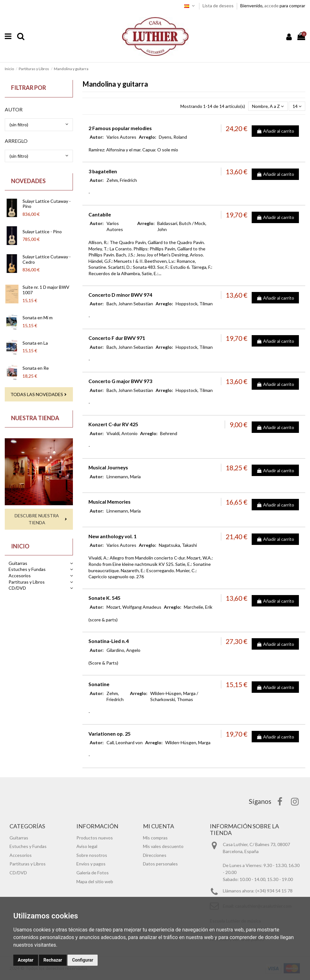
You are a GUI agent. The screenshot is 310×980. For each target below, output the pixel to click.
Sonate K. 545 (104, 598)
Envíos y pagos (91, 864)
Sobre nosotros (92, 855)
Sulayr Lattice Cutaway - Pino (47, 204)
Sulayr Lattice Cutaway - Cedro (47, 259)
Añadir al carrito (275, 131)
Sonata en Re (36, 368)
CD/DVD (17, 588)
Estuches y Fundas (27, 569)
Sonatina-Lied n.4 (109, 641)
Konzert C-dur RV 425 (113, 424)
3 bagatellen (103, 171)
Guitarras (18, 563)
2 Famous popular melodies (120, 128)
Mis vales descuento (163, 846)
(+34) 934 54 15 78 (274, 891)
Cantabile (100, 214)
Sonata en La (35, 343)
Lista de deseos (219, 6)
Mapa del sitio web (95, 881)
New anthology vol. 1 (113, 536)
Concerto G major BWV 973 (120, 381)
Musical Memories (110, 502)
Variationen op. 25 (110, 734)
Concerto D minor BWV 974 (120, 295)
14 (297, 106)
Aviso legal (87, 846)
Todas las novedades (37, 394)
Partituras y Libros (27, 582)
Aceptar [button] (26, 960)
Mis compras (155, 838)
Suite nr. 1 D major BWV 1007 (46, 290)
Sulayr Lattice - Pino (42, 232)
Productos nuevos (95, 838)
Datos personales (160, 864)
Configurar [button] (83, 960)
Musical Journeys (108, 467)
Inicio (20, 546)
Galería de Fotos (93, 873)
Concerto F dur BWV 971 (117, 338)
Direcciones (155, 855)
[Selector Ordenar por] (268, 106)
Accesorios (20, 576)
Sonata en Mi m (38, 318)
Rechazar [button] (53, 960)
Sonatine (99, 684)
